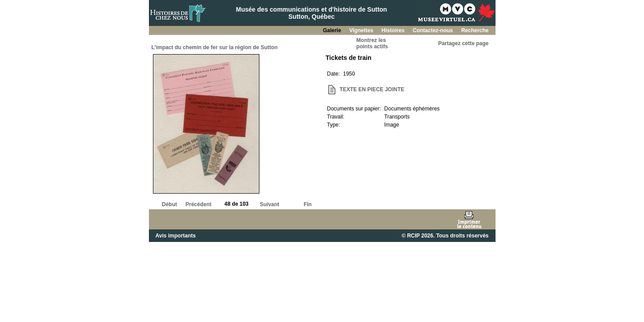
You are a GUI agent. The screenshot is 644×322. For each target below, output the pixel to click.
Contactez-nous (434, 30)
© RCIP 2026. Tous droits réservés (445, 236)
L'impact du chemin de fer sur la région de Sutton (215, 47)
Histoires (394, 30)
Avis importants (176, 236)
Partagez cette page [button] (464, 43)
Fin (308, 204)
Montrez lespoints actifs (372, 43)
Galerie (333, 30)
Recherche (475, 30)
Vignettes (362, 30)
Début (169, 204)
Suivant (269, 204)
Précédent (199, 204)
